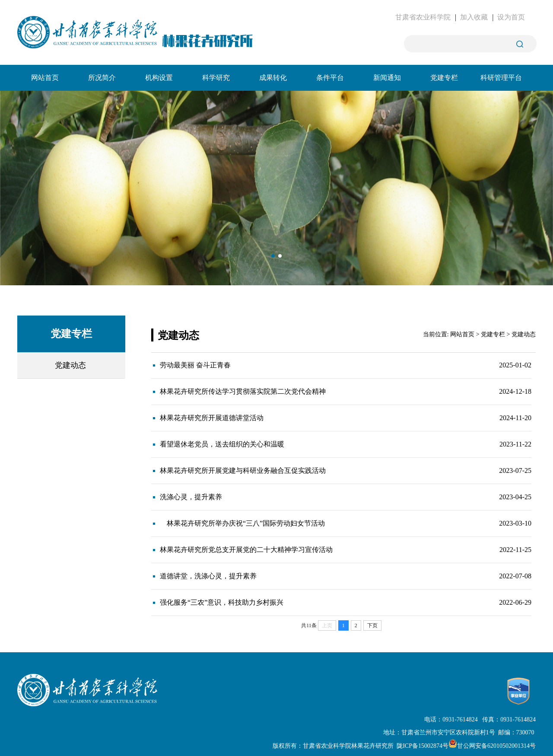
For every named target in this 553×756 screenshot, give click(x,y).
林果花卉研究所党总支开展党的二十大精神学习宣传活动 (246, 550)
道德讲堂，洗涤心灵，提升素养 (208, 576)
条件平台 (330, 78)
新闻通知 (387, 78)
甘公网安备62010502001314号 (492, 746)
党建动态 (70, 365)
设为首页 (511, 17)
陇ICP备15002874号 (423, 746)
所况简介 (102, 78)
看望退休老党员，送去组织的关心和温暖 (222, 444)
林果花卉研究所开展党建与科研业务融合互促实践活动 (243, 471)
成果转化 (273, 78)
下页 (372, 625)
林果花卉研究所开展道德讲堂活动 (212, 418)
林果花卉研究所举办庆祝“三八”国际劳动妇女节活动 (242, 523)
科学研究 (216, 78)
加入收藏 (474, 17)
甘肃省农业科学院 (423, 17)
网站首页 (45, 78)
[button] (273, 256)
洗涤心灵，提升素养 (191, 497)
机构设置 (159, 78)
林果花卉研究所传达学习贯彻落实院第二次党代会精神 (243, 391)
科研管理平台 (501, 78)
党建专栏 (444, 78)
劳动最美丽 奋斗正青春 (195, 365)
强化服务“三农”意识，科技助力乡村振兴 (222, 602)
